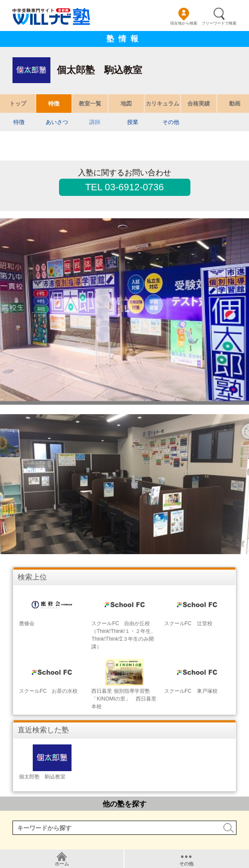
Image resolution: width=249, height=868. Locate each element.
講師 (95, 122)
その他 (171, 122)
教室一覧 (90, 104)
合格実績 (199, 104)
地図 (126, 104)
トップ (18, 104)
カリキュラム (162, 104)
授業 (133, 122)
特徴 (54, 104)
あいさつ (57, 122)
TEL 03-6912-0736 (125, 187)
